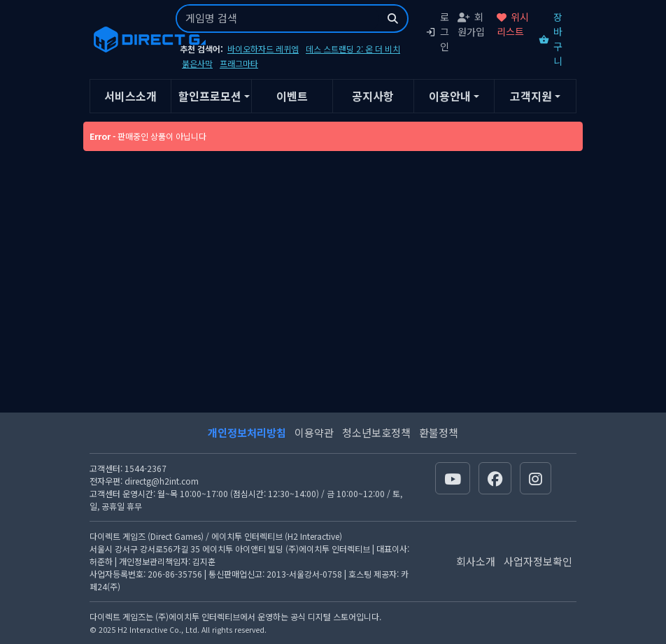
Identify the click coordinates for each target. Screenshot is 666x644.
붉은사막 (197, 63)
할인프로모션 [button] (210, 96)
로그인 (437, 31)
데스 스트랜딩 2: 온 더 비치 (353, 49)
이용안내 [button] (450, 96)
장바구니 (551, 39)
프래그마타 (239, 63)
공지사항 (373, 96)
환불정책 (439, 432)
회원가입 (471, 24)
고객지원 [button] (531, 96)
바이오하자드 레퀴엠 (263, 49)
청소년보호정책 (376, 432)
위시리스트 (513, 24)
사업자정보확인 (538, 561)
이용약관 (314, 432)
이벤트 (292, 96)
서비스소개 (130, 96)
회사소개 (476, 561)
